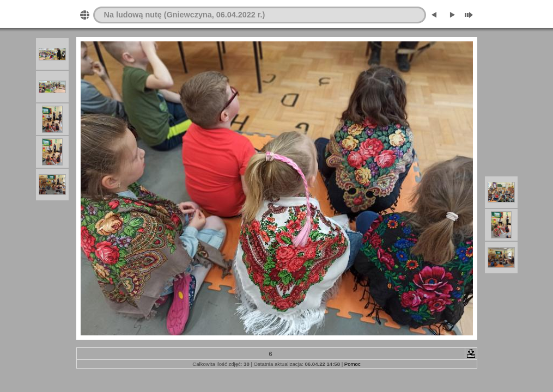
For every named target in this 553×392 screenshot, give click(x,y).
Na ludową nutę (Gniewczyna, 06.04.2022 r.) (185, 15)
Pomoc (353, 364)
